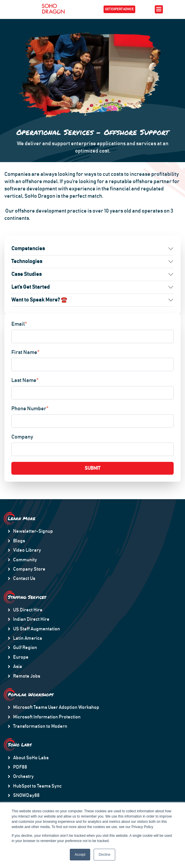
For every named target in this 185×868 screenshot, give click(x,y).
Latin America (28, 638)
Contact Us (24, 578)
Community (25, 560)
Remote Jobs (27, 676)
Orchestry (23, 776)
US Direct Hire (28, 610)
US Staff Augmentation (37, 629)
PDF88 (20, 767)
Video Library (27, 550)
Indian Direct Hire (31, 619)
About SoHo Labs (31, 758)
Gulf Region (25, 648)
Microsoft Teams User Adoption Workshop (56, 707)
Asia (18, 667)
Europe (21, 657)
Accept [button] (80, 855)
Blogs (19, 541)
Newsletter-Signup (33, 531)
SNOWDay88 (26, 795)
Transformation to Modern (40, 726)
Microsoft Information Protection (47, 717)
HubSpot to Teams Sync (37, 786)
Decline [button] (104, 855)
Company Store (29, 569)
